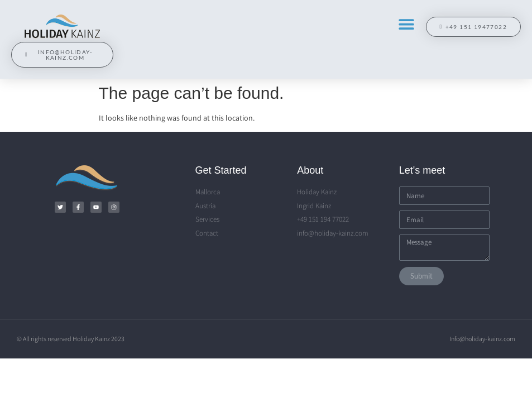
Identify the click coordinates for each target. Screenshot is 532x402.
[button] (406, 24)
